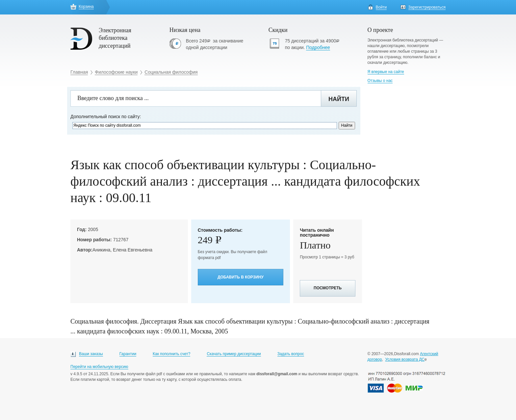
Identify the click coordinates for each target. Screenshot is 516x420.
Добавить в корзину (241, 277)
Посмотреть (328, 288)
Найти (339, 99)
